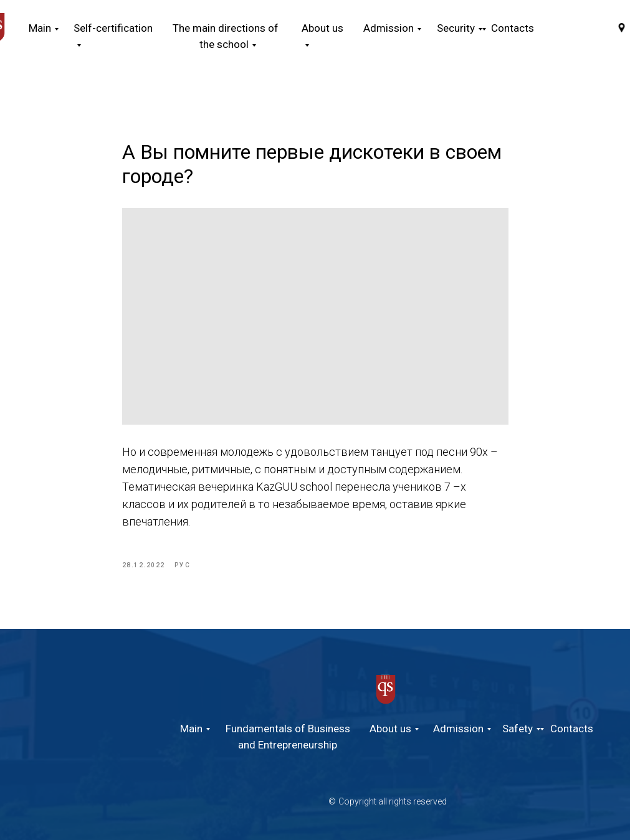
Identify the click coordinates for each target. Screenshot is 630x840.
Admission (458, 729)
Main (40, 28)
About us (390, 729)
